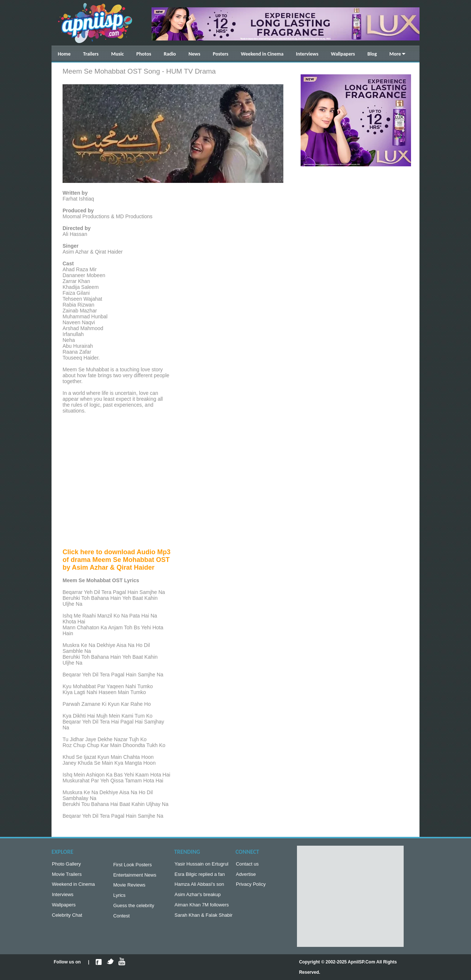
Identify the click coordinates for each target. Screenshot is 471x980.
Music (118, 54)
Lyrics (119, 898)
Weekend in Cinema (262, 54)
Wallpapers (343, 54)
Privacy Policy (251, 886)
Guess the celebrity (134, 909)
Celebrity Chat (67, 919)
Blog (372, 54)
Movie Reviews (129, 887)
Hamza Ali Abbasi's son (199, 886)
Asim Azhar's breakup (197, 897)
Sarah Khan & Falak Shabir (203, 919)
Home (64, 54)
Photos (144, 54)
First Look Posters (133, 865)
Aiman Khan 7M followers (201, 908)
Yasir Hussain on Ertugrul (201, 865)
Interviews (307, 54)
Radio (170, 54)
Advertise (246, 876)
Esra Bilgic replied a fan (200, 876)
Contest (122, 920)
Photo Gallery (66, 865)
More (395, 54)
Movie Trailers (67, 876)
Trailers (91, 54)
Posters (220, 54)
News (194, 54)
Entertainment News (135, 876)
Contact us (247, 865)
